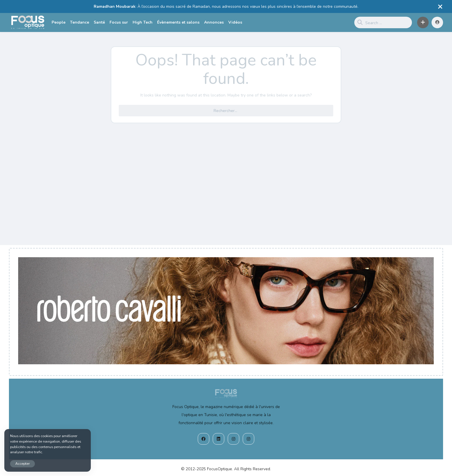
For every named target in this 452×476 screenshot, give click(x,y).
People (59, 22)
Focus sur (119, 22)
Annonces (214, 22)
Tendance (80, 22)
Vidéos (235, 22)
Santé (99, 22)
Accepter (22, 463)
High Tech (143, 22)
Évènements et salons (178, 22)
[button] (423, 22)
